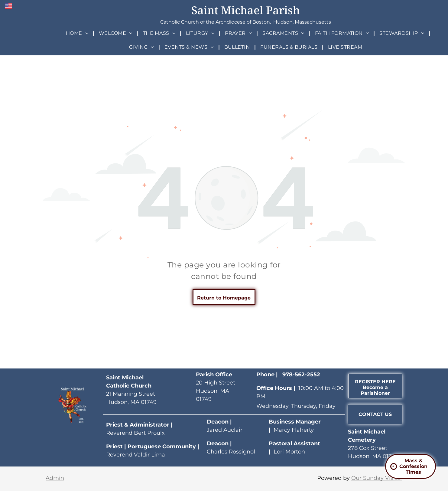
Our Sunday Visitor (377, 478)
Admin (55, 478)
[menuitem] (78, 33)
